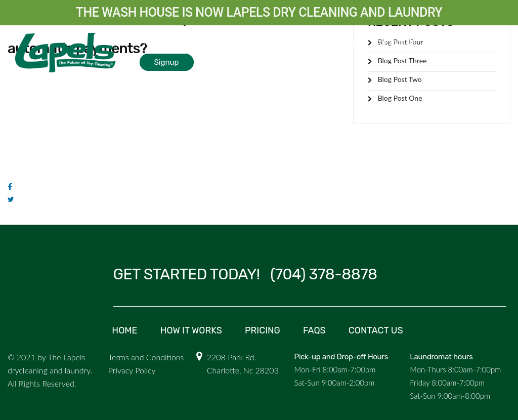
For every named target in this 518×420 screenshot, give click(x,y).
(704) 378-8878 (323, 274)
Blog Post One (400, 98)
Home (124, 330)
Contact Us (395, 42)
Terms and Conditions (146, 357)
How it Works (164, 42)
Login (456, 43)
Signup (167, 62)
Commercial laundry (242, 42)
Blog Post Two (400, 79)
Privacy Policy (132, 370)
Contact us (376, 330)
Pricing (310, 42)
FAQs (349, 42)
